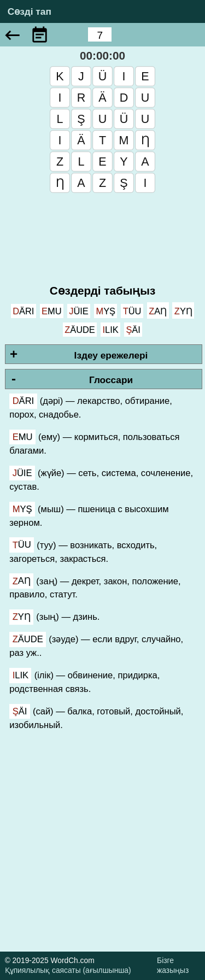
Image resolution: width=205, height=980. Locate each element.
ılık (110, 330)
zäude (80, 330)
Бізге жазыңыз (173, 966)
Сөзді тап (30, 12)
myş (106, 311)
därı (23, 311)
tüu (132, 311)
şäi (133, 330)
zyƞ (183, 311)
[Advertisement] (102, 849)
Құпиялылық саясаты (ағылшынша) (68, 970)
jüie (79, 311)
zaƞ (158, 311)
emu (51, 311)
